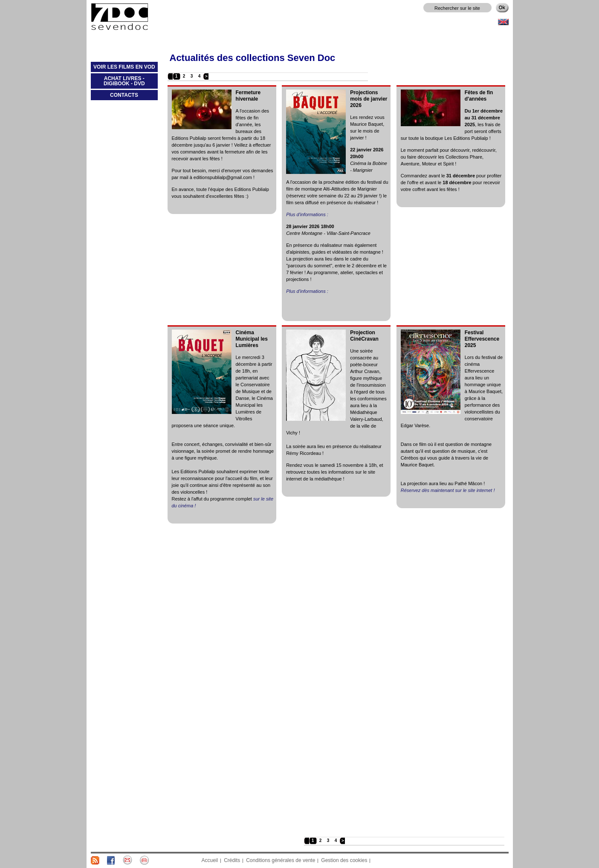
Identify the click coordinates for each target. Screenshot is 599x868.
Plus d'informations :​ (307, 214)
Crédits (232, 860)
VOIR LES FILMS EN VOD (123, 69)
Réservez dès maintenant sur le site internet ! (448, 490)
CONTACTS (124, 95)
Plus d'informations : (307, 291)
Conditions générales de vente (281, 860)
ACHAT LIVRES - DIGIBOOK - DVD (118, 83)
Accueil (210, 860)
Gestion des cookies (344, 860)
